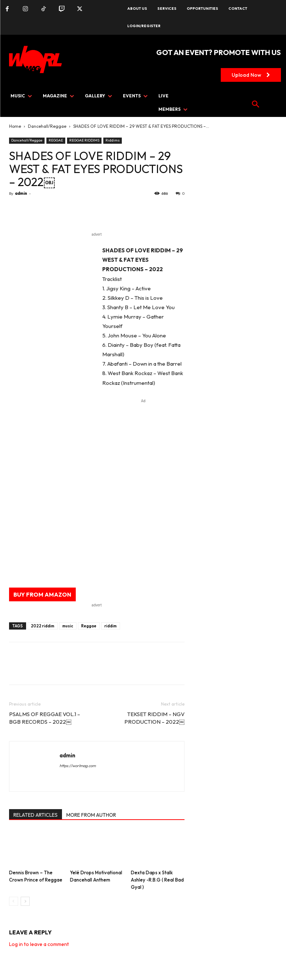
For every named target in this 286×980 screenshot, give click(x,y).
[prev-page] (14, 901)
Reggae (89, 626)
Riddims (113, 140)
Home (15, 126)
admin (21, 193)
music (68, 626)
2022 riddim (43, 626)
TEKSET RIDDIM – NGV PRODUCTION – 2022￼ (154, 718)
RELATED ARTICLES (36, 815)
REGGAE (56, 140)
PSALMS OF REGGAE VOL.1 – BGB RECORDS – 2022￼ (45, 718)
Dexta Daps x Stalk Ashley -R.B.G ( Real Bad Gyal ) (157, 880)
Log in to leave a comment (39, 944)
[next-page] (25, 901)
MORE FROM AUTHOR (91, 815)
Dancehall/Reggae (47, 126)
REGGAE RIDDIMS (84, 140)
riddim (111, 626)
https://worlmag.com (78, 766)
